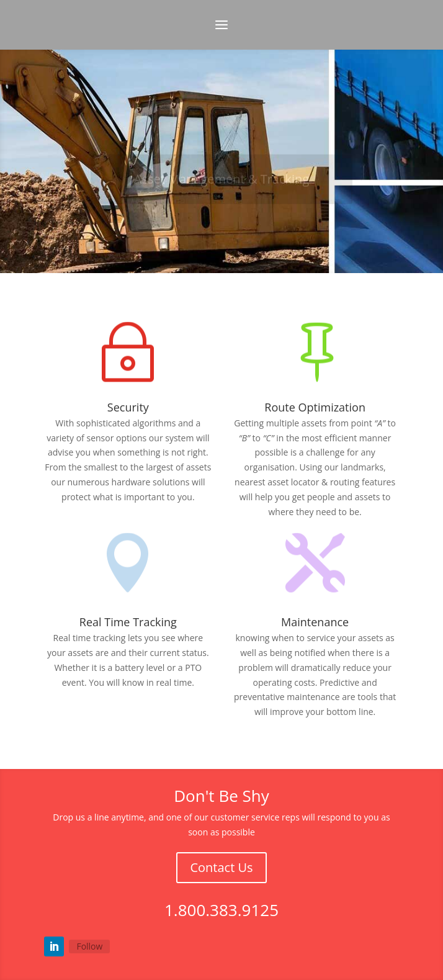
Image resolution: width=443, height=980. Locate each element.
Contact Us (221, 867)
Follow (89, 946)
